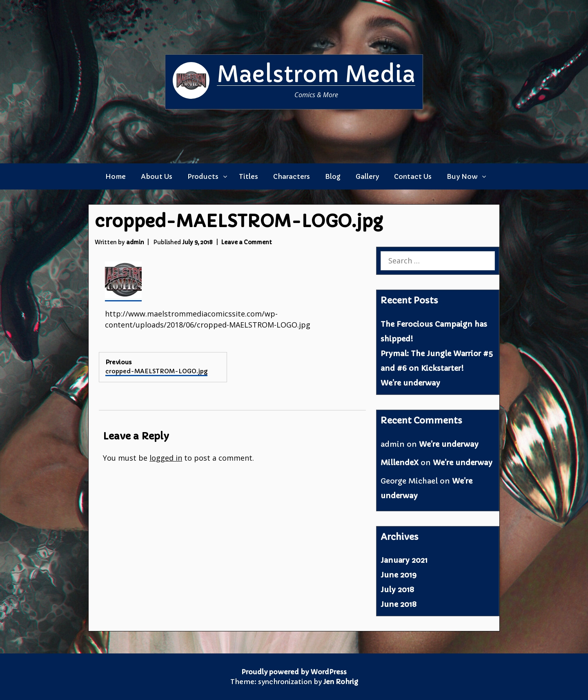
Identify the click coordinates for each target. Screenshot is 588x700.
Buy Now (462, 176)
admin (135, 242)
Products (203, 176)
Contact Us (413, 176)
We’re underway (410, 383)
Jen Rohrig (341, 682)
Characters (292, 176)
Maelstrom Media (316, 74)
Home (116, 176)
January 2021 (404, 560)
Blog (333, 176)
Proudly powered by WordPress (294, 672)
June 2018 (399, 604)
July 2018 (397, 590)
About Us (157, 176)
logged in (166, 458)
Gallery (367, 176)
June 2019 (399, 575)
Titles (248, 176)
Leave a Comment (246, 242)
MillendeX (400, 463)
